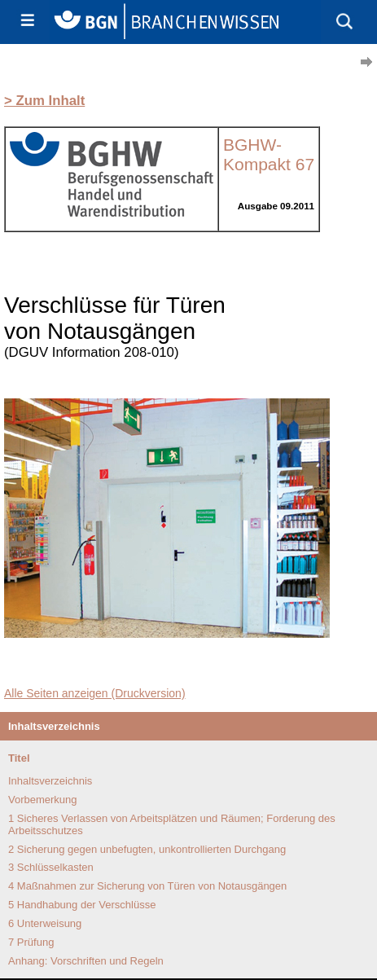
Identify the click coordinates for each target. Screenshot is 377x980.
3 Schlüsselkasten (51, 867)
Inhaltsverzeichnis (50, 781)
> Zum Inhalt (44, 101)
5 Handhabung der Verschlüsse (82, 905)
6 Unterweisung (45, 923)
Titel (19, 758)
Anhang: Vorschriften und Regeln (86, 961)
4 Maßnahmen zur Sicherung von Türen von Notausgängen (147, 886)
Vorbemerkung (43, 800)
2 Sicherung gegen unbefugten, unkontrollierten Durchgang (147, 849)
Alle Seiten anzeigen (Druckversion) (95, 693)
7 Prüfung (31, 942)
